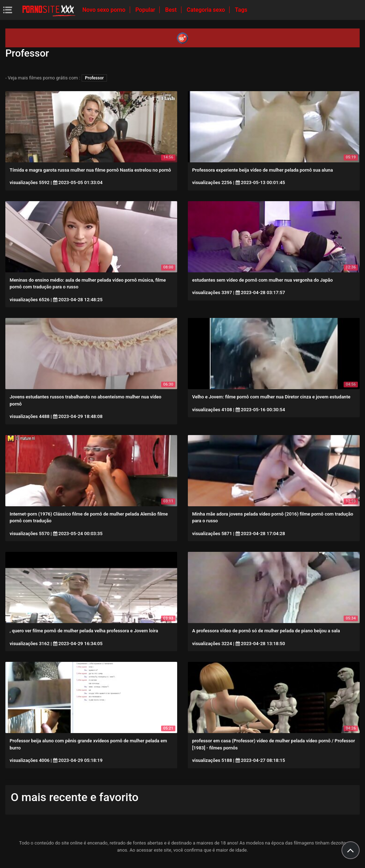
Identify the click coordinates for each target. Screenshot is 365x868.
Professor (94, 78)
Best (171, 10)
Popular (146, 10)
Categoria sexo (207, 10)
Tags (241, 10)
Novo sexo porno (105, 10)
